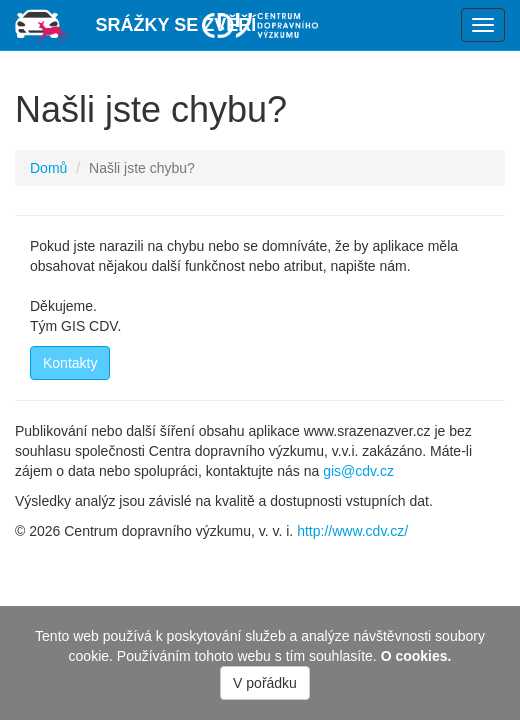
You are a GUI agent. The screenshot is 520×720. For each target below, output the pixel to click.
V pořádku (265, 683)
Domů (48, 168)
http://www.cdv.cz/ (352, 531)
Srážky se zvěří (176, 25)
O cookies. (416, 656)
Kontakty (70, 363)
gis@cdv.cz (358, 471)
